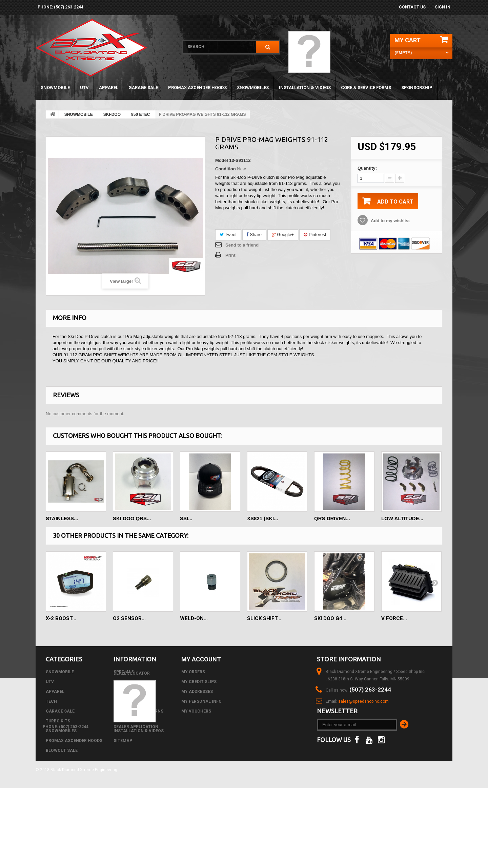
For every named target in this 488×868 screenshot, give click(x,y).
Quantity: (367, 168)
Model (222, 160)
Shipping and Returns (138, 711)
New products (130, 682)
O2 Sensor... (129, 618)
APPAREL (109, 88)
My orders (193, 672)
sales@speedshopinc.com (363, 701)
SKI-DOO (112, 114)
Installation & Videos (305, 88)
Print (230, 255)
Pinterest (315, 235)
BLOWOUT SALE (62, 750)
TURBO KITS (58, 721)
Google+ (283, 235)
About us (124, 721)
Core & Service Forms (366, 88)
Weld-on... (194, 618)
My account (201, 659)
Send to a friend (242, 245)
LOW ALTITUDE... (402, 518)
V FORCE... (394, 618)
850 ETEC (140, 114)
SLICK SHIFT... (264, 618)
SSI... (186, 518)
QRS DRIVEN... (332, 518)
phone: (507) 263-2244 (60, 7)
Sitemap (123, 741)
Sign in (443, 7)
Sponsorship (417, 88)
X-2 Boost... (61, 618)
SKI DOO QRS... (132, 518)
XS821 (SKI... (263, 518)
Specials (124, 672)
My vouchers (196, 711)
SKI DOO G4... (330, 618)
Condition (226, 169)
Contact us (412, 7)
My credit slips (199, 682)
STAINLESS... (62, 518)
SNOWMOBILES (253, 88)
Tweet (228, 235)
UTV (84, 88)
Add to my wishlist (390, 221)
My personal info (201, 701)
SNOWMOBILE (55, 88)
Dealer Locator (132, 750)
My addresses (197, 692)
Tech (51, 701)
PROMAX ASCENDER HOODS (197, 88)
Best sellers (128, 692)
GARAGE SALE (143, 88)
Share (254, 235)
